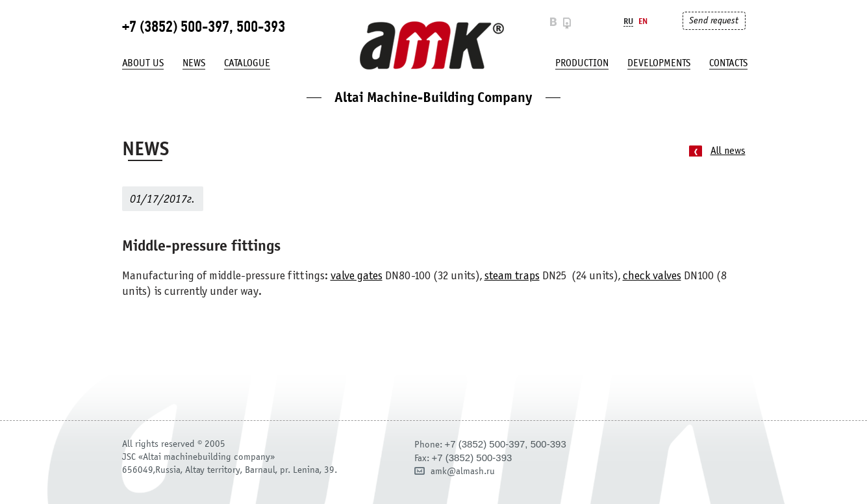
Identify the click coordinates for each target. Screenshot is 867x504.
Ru (628, 21)
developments (659, 63)
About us (143, 63)
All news (728, 151)
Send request (714, 20)
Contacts (728, 63)
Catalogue (247, 63)
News (194, 63)
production (582, 63)
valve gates (357, 276)
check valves (652, 276)
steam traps (512, 276)
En (643, 21)
